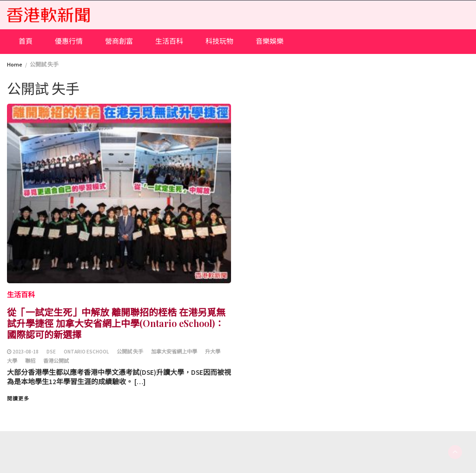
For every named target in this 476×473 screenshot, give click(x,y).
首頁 (26, 41)
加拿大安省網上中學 (174, 352)
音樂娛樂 (270, 41)
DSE (51, 352)
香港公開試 (56, 361)
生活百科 (169, 41)
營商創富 (119, 41)
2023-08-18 (26, 352)
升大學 (213, 352)
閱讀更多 (18, 399)
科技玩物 (219, 41)
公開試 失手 (130, 352)
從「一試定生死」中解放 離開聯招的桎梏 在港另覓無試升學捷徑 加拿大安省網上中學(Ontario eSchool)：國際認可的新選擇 (116, 323)
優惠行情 (69, 41)
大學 (12, 361)
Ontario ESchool (86, 352)
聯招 (30, 361)
